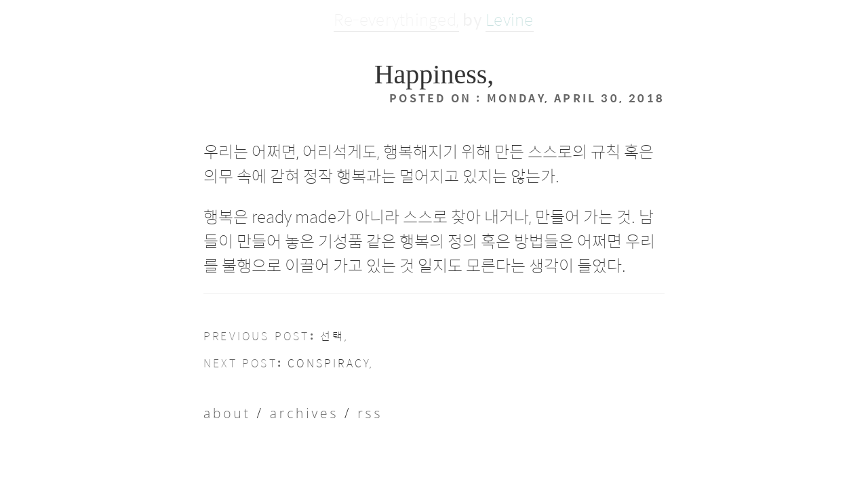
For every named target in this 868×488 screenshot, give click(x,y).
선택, (295, 329)
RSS (315, 395)
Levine (509, 19)
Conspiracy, (293, 349)
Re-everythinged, (396, 19)
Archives (271, 395)
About (219, 395)
